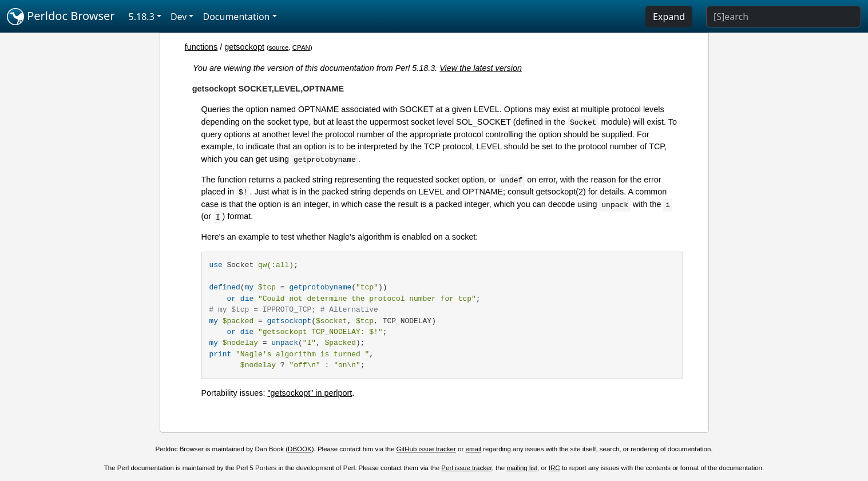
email (474, 449)
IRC (554, 468)
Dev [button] (179, 17)
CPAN (301, 47)
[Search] (784, 17)
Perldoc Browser (61, 17)
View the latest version (481, 68)
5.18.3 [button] (142, 17)
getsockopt (244, 47)
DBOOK (300, 449)
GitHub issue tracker (426, 449)
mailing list (522, 468)
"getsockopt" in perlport (310, 393)
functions (201, 47)
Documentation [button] (236, 17)
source (279, 47)
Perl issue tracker (466, 468)
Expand (669, 17)
